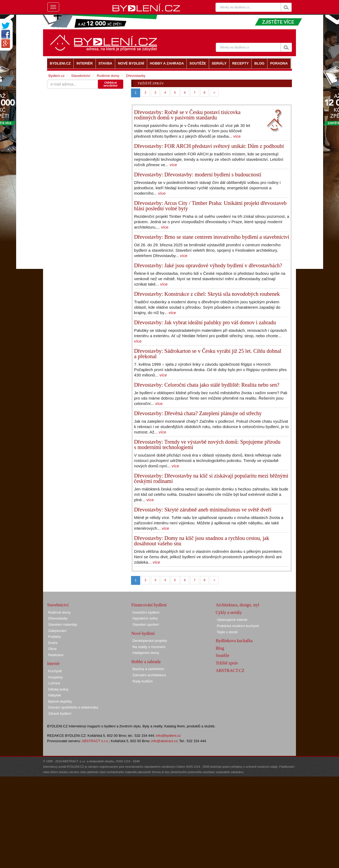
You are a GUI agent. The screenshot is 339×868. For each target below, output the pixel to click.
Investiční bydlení (146, 612)
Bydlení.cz (56, 76)
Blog (220, 648)
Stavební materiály (63, 625)
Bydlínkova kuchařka (234, 641)
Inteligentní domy (146, 653)
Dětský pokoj (58, 689)
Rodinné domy (108, 76)
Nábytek (55, 695)
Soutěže (223, 655)
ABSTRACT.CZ (230, 670)
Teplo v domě (227, 632)
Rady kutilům (142, 681)
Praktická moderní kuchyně (238, 626)
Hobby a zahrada (146, 662)
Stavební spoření (146, 625)
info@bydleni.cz (168, 736)
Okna (52, 649)
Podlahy (54, 637)
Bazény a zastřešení (148, 669)
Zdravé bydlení (60, 714)
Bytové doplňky (60, 701)
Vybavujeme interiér (232, 620)
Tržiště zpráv (227, 663)
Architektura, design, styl (238, 605)
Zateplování (57, 631)
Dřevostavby (136, 76)
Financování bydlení (149, 605)
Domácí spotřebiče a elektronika (73, 707)
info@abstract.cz (164, 741)
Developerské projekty (150, 641)
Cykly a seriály (229, 612)
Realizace (56, 655)
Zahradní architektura (149, 675)
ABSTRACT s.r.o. (95, 741)
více (237, 136)
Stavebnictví (81, 76)
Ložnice (54, 683)
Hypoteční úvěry (145, 618)
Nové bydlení (143, 633)
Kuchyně (55, 671)
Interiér (53, 664)
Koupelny (55, 677)
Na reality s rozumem (149, 647)
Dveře (53, 643)
